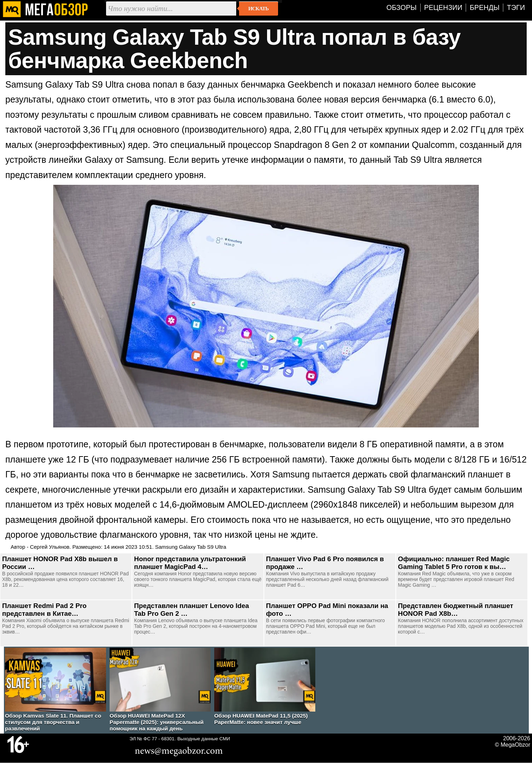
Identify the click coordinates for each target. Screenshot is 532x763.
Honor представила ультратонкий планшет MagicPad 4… (190, 563)
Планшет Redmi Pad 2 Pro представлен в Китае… (44, 610)
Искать (258, 9)
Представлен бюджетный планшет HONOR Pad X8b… (456, 610)
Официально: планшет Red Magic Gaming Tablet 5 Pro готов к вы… (454, 563)
